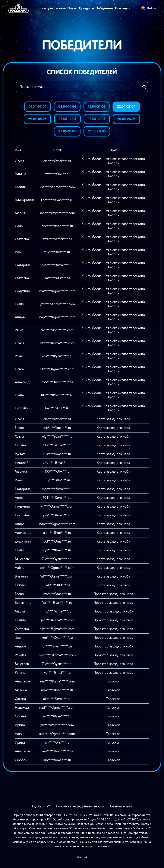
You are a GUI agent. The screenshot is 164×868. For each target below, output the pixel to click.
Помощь (121, 8)
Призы (72, 8)
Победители (105, 8)
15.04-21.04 (97, 107)
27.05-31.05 (67, 131)
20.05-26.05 (126, 119)
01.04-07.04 (37, 107)
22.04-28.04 (126, 107)
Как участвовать (54, 8)
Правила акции (120, 807)
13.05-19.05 (97, 119)
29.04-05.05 (37, 119)
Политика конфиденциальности (79, 807)
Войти (148, 8)
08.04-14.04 (67, 107)
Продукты (86, 8)
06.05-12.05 (67, 119)
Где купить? (41, 807)
